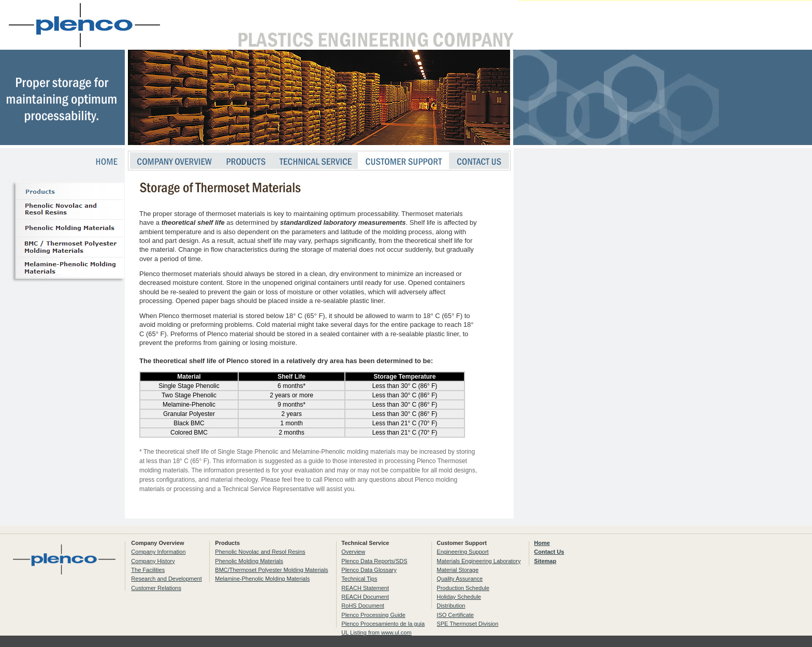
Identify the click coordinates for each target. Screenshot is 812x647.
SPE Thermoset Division (467, 624)
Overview (353, 552)
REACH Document (365, 597)
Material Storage (458, 570)
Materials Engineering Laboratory (479, 561)
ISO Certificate (455, 615)
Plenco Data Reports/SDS (374, 561)
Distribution (451, 606)
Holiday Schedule (459, 597)
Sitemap (545, 561)
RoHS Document (363, 606)
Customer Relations (156, 588)
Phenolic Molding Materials (249, 561)
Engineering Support (462, 552)
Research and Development (166, 579)
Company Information (158, 552)
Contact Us (549, 552)
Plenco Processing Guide (373, 615)
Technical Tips (359, 579)
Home (542, 543)
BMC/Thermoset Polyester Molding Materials (271, 570)
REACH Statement (365, 588)
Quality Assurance (460, 579)
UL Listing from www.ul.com (376, 632)
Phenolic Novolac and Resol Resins (260, 552)
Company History (153, 561)
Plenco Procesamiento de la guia (383, 624)
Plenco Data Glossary (369, 570)
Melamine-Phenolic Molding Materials (262, 579)
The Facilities (148, 570)
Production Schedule (463, 588)
